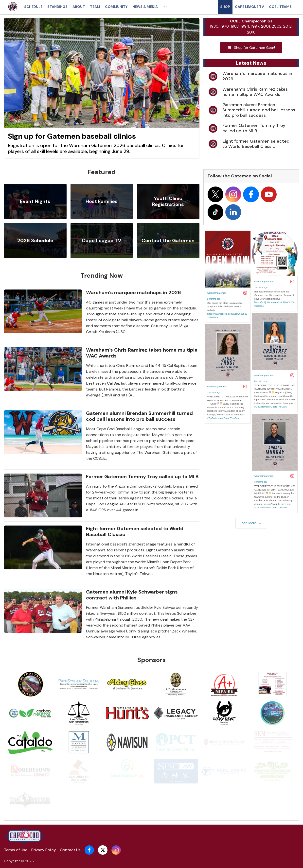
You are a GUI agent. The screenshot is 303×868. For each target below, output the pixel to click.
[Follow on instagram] (233, 196)
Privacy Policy (44, 850)
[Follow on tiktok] (215, 214)
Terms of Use (16, 850)
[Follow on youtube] (269, 196)
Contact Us (70, 850)
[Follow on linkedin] (233, 214)
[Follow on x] (215, 196)
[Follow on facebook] (251, 196)
